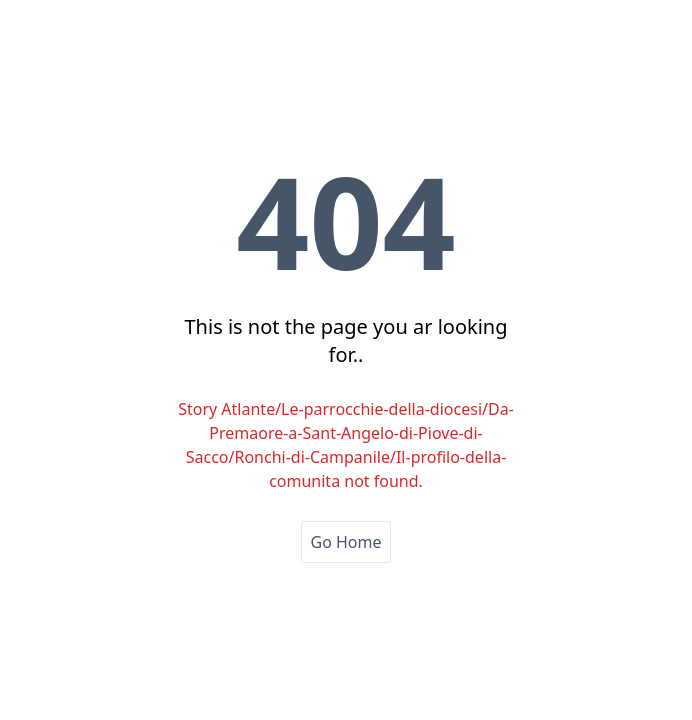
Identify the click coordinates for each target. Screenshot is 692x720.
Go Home (345, 542)
